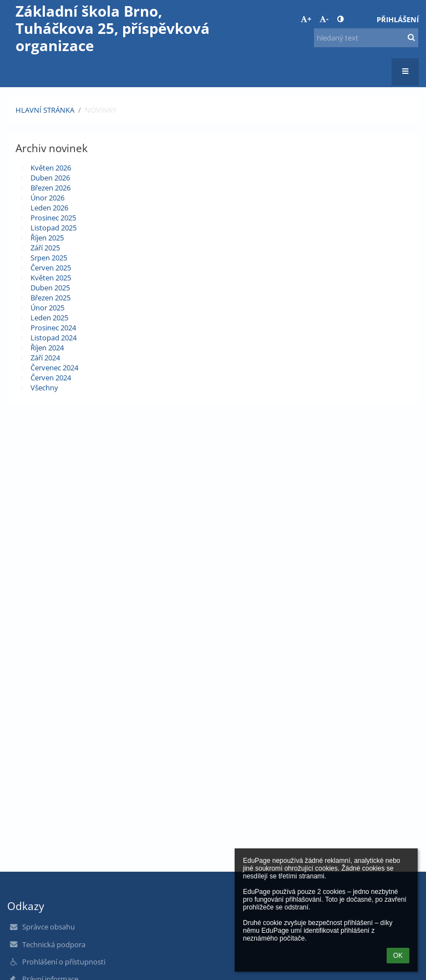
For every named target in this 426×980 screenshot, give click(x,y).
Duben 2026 (50, 178)
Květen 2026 (51, 168)
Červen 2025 (51, 268)
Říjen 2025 (47, 238)
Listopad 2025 (54, 228)
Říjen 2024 (47, 348)
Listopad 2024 (54, 338)
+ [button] (306, 19)
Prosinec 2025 (53, 218)
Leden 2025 (49, 318)
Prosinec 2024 (53, 328)
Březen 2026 (50, 188)
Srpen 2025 (49, 258)
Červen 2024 (51, 378)
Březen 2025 (50, 298)
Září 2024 (45, 358)
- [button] (324, 19)
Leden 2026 (49, 208)
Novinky (101, 110)
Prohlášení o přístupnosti (64, 962)
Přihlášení (398, 19)
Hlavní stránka (45, 110)
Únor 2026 (47, 198)
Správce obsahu (49, 927)
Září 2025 (45, 248)
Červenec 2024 (54, 368)
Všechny (44, 388)
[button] (361, 19)
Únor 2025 (47, 308)
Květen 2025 (51, 278)
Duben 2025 (50, 288)
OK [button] (398, 956)
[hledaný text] (366, 38)
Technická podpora (54, 944)
